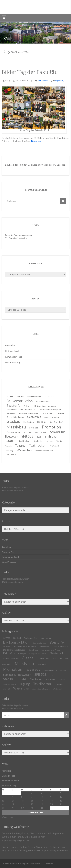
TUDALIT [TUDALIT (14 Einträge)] (55, 446)
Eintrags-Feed (12, 351)
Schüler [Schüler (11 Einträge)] (63, 670)
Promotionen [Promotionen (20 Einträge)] (33, 670)
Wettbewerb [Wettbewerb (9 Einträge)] (11, 454)
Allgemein (59, 81)
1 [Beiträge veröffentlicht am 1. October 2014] (22, 793)
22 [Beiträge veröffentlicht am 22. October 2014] (22, 804)
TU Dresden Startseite (16, 238)
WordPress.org (12, 362)
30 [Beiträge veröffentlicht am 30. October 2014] (32, 808)
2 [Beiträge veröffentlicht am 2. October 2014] (31, 793)
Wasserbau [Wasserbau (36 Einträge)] (24, 450)
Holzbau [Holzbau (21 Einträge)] (57, 658)
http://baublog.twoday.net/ (55, 850)
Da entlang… (37, 141)
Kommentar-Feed (14, 357)
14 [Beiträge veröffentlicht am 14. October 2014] (13, 801)
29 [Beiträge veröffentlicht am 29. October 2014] (22, 808)
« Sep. (4, 817)
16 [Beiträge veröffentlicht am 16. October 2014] (32, 801)
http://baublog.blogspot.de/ (15, 840)
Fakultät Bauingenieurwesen (19, 235)
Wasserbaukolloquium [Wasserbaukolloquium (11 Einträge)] (44, 451)
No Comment (42, 81)
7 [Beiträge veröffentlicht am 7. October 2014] (12, 797)
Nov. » (12, 817)
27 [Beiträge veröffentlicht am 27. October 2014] (3, 808)
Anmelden (10, 345)
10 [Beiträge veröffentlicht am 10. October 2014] (42, 797)
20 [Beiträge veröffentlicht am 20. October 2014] (3, 804)
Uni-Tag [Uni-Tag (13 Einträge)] (6, 689)
